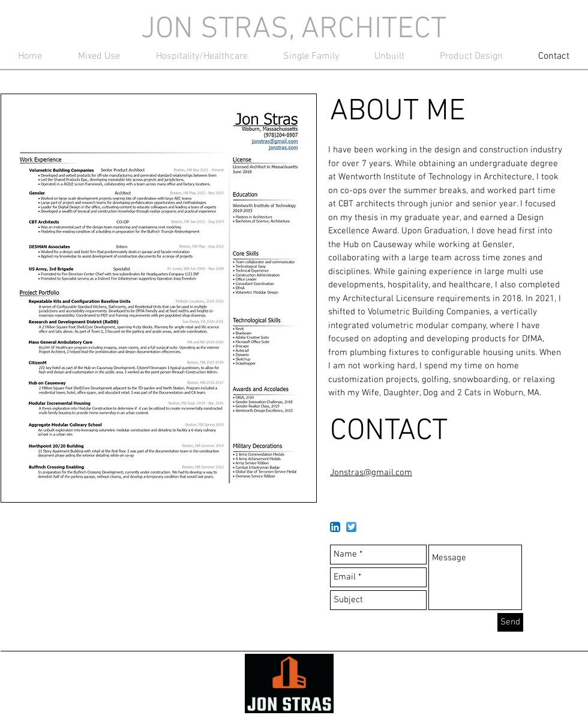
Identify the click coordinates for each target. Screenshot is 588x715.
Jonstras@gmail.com (371, 473)
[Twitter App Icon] (351, 527)
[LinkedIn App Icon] (335, 527)
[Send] (510, 622)
